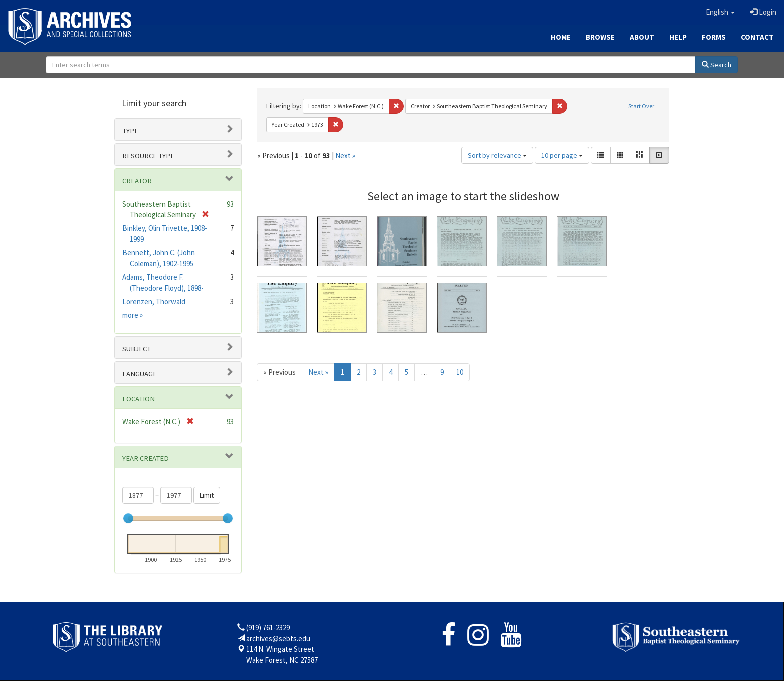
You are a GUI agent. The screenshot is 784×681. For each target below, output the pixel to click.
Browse (600, 37)
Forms (714, 37)
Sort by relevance (497, 155)
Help (678, 37)
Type (130, 131)
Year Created (146, 458)
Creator (137, 181)
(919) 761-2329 (268, 628)
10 (460, 372)
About (642, 37)
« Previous (280, 372)
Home (561, 37)
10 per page (562, 155)
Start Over (641, 106)
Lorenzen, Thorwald (154, 302)
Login (763, 12)
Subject (137, 349)
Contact (757, 37)
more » (133, 315)
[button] (720, 12)
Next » (345, 156)
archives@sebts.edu (278, 639)
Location (139, 399)
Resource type (148, 156)
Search (717, 65)
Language (140, 374)
